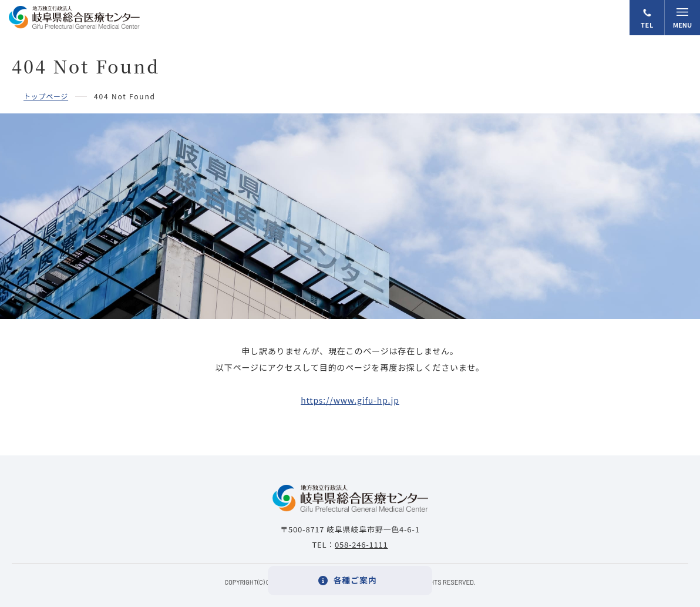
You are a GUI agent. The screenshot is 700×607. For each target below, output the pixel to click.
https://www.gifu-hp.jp (350, 400)
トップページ (46, 96)
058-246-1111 (361, 544)
